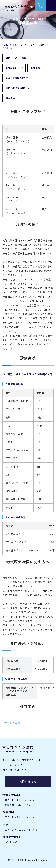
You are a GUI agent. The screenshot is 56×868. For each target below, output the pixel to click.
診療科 (42, 45)
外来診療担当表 (11, 722)
